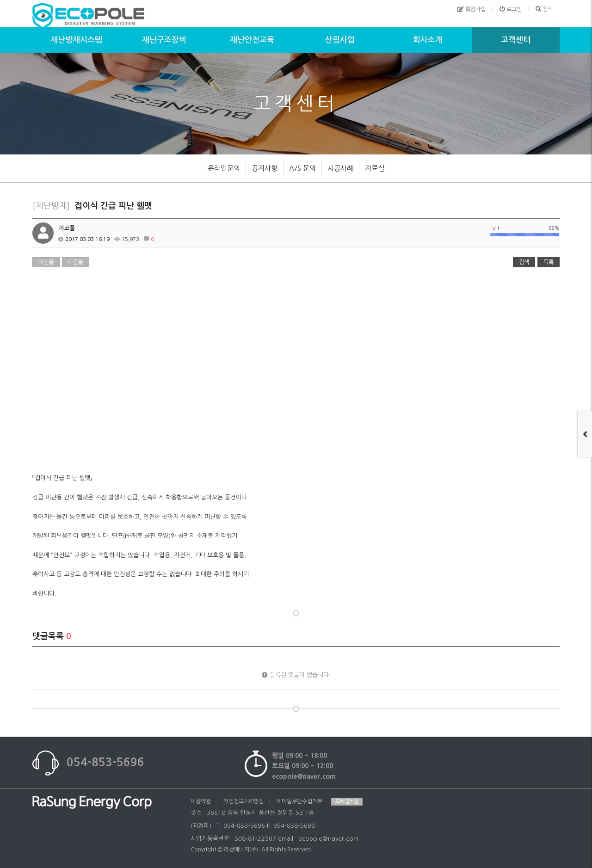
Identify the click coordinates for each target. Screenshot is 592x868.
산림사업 (340, 40)
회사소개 (428, 40)
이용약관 (201, 801)
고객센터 (516, 40)
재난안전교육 (252, 40)
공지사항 (265, 168)
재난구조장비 (164, 40)
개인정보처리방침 (244, 801)
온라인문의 (224, 168)
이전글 (46, 262)
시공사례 (340, 168)
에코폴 (67, 228)
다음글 (76, 262)
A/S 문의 (302, 168)
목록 (549, 262)
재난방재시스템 (76, 40)
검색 (524, 262)
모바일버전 (347, 802)
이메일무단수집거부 (299, 801)
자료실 (375, 168)
